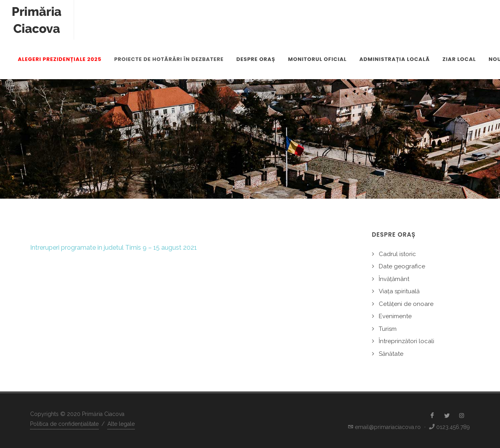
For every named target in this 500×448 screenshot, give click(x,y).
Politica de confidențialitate (64, 424)
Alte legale (121, 424)
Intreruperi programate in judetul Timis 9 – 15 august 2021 (114, 248)
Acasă (462, 120)
